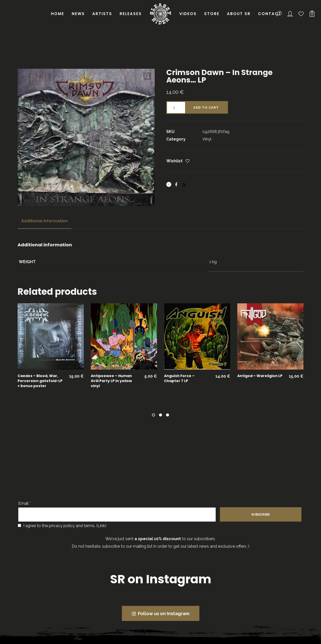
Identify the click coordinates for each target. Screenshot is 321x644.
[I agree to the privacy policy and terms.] (19, 525)
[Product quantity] (176, 108)
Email (25, 503)
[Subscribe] (261, 514)
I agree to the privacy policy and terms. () (62, 526)
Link (101, 526)
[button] (147, 76)
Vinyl (207, 139)
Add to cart (206, 108)
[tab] (45, 221)
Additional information (45, 221)
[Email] (117, 515)
